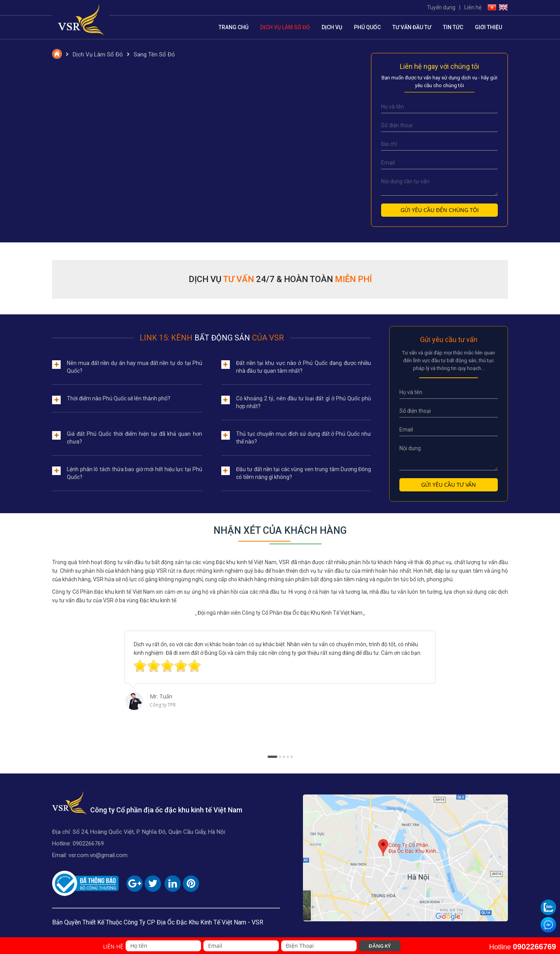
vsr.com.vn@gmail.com (98, 855)
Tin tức (453, 27)
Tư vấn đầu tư (412, 27)
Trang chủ (234, 27)
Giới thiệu (488, 27)
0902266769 (88, 844)
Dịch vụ (332, 27)
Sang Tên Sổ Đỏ (154, 54)
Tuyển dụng (441, 7)
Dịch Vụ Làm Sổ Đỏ (285, 27)
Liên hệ (473, 7)
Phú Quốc (367, 27)
